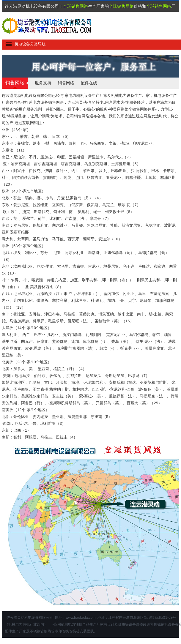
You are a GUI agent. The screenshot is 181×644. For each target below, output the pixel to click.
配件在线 (89, 83)
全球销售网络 (75, 6)
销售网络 (66, 83)
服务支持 (43, 83)
